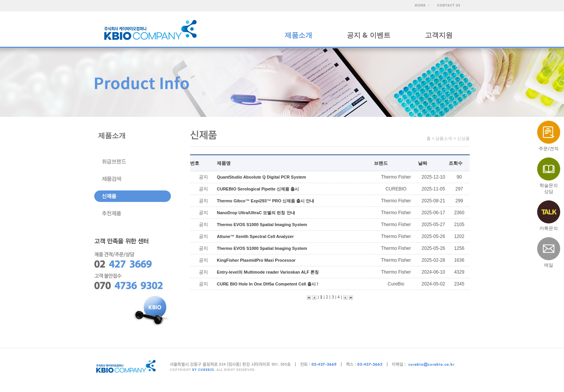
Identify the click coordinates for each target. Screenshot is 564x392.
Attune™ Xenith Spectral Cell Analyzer (255, 236)
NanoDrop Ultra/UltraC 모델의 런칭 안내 (256, 213)
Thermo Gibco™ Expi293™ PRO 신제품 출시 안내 (266, 201)
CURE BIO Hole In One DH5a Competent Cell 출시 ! (268, 284)
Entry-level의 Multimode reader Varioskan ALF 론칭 (268, 272)
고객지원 (439, 35)
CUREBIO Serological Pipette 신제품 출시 (258, 189)
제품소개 (298, 35)
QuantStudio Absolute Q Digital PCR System (261, 177)
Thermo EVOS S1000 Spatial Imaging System (262, 225)
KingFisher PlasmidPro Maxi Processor (256, 260)
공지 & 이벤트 (369, 35)
